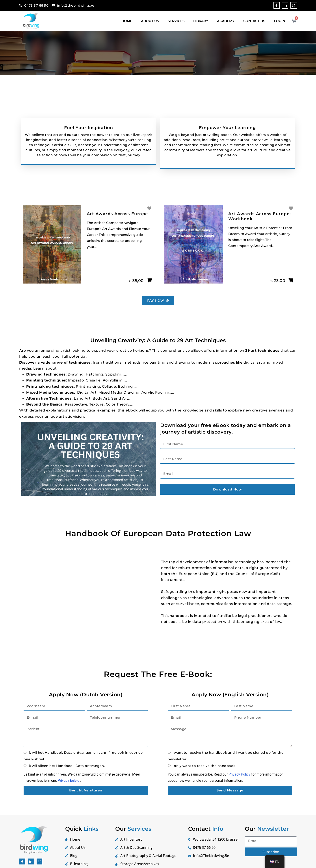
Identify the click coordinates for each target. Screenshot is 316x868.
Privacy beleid (69, 786)
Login (280, 21)
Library (201, 21)
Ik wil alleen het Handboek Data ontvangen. (66, 772)
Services (176, 21)
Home (127, 21)
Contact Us (254, 21)
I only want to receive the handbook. (204, 772)
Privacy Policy (239, 780)
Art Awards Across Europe (117, 219)
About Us (150, 21)
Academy (226, 21)
